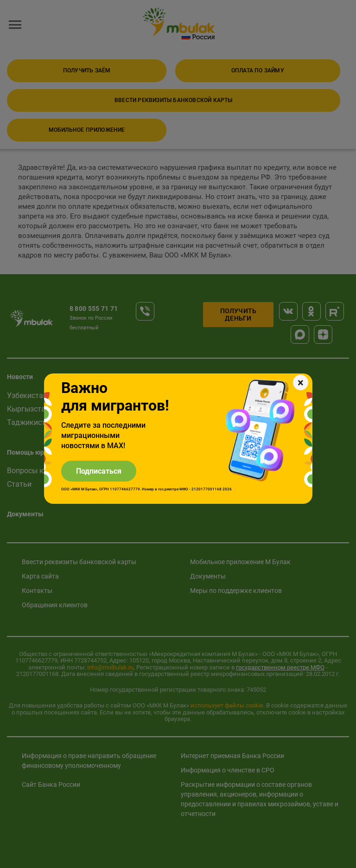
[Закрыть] (301, 383)
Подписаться (99, 471)
